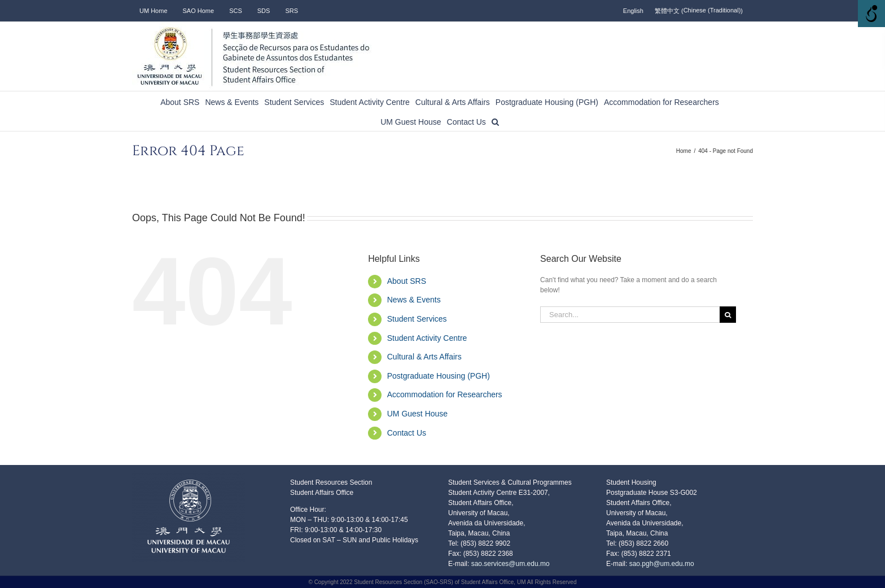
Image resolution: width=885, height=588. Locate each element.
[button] (495, 121)
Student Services (417, 319)
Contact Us (407, 433)
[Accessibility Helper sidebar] (871, 14)
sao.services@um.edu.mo (509, 564)
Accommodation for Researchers (445, 394)
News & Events (414, 300)
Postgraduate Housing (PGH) (439, 376)
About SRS (407, 281)
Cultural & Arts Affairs (424, 357)
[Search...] (630, 315)
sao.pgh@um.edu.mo (662, 564)
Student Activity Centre (427, 338)
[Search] (728, 315)
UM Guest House (417, 414)
